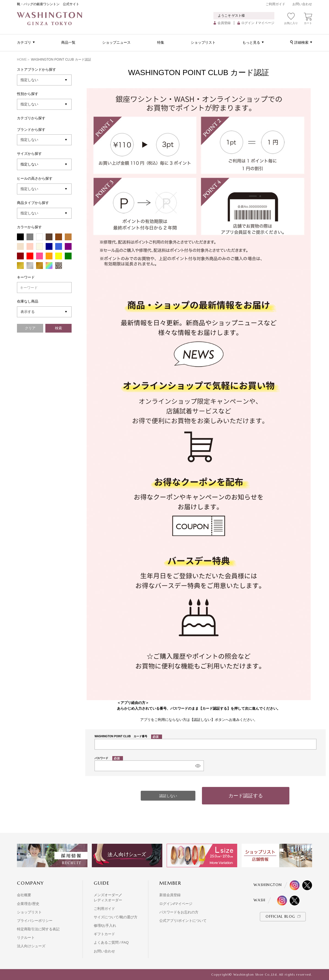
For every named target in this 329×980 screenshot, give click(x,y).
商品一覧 (68, 42)
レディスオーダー (108, 900)
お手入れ (109, 926)
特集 (161, 42)
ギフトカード (104, 934)
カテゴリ (24, 42)
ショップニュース (116, 42)
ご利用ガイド (275, 4)
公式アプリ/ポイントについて (183, 921)
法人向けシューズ (31, 946)
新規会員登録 (170, 895)
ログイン (248, 23)
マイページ (266, 23)
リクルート (26, 938)
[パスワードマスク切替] (198, 766)
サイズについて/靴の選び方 (116, 917)
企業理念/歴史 (28, 904)
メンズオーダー (106, 895)
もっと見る (251, 42)
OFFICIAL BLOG (280, 917)
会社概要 (24, 895)
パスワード (109, 758)
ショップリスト (203, 42)
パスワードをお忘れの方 (179, 912)
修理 (97, 926)
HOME (22, 60)
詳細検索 (301, 42)
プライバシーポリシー (35, 921)
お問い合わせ (302, 4)
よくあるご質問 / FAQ (111, 942)
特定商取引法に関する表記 (38, 929)
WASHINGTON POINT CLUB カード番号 (128, 736)
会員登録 (224, 23)
